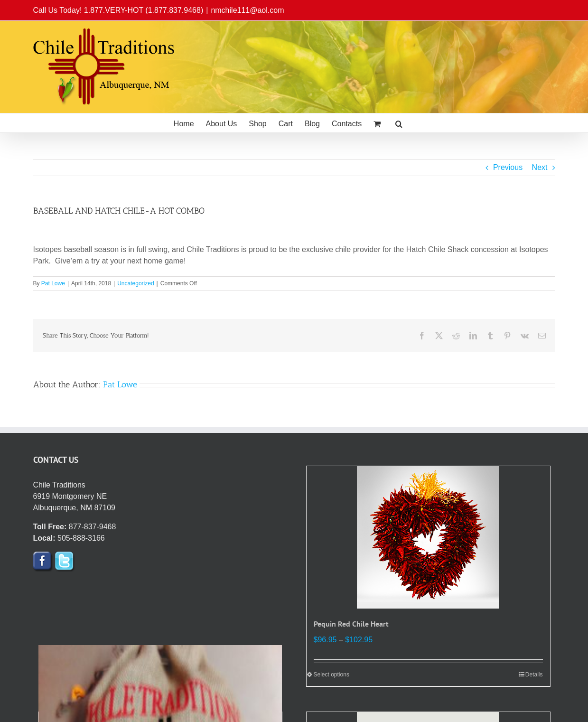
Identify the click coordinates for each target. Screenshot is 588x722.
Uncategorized (135, 283)
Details (534, 675)
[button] (399, 123)
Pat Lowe (53, 283)
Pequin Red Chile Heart (351, 624)
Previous (508, 167)
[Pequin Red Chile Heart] (428, 537)
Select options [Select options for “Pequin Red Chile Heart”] (331, 675)
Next (540, 167)
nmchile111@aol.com (247, 10)
